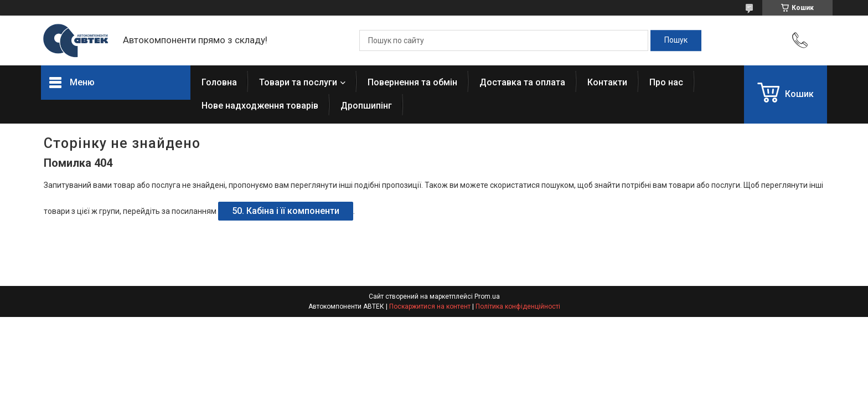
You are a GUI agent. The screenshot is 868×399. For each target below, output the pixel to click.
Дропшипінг (366, 106)
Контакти (607, 82)
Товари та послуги (298, 82)
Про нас (666, 82)
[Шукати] (676, 40)
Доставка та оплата (522, 82)
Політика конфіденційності (518, 306)
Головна (219, 82)
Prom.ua (487, 296)
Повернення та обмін (412, 82)
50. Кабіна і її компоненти (286, 211)
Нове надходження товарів (260, 106)
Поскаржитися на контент (430, 306)
